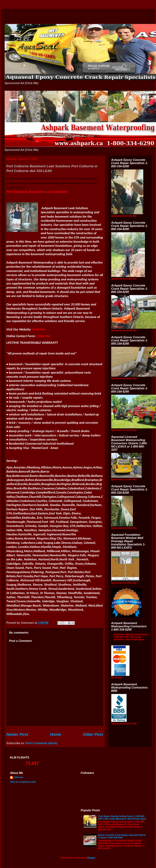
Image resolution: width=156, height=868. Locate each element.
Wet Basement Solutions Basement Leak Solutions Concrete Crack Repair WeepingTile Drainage (11, 17)
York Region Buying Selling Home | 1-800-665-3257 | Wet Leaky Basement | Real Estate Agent (122, 818)
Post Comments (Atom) (41, 743)
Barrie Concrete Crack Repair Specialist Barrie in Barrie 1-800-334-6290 (122, 836)
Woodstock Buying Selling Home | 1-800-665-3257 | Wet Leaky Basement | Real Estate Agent (131, 637)
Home (56, 734)
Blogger (91, 858)
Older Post (93, 734)
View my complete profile (23, 782)
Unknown (18, 777)
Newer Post (17, 734)
